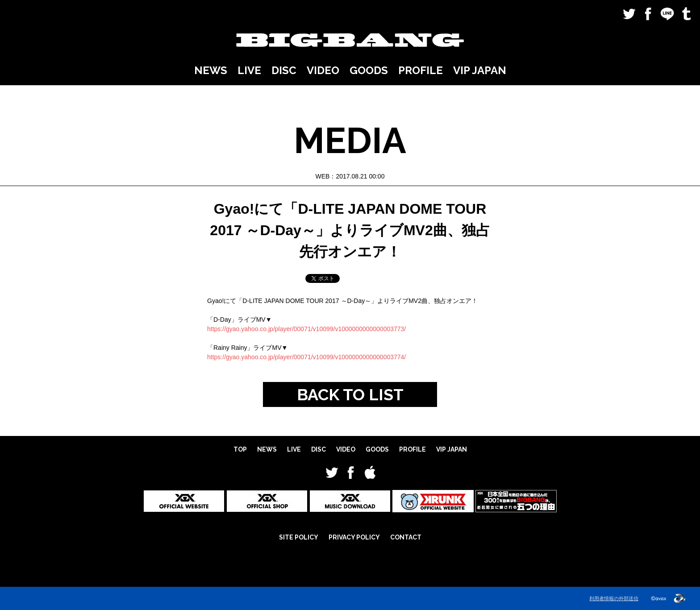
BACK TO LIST (350, 394)
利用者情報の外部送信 (614, 598)
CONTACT (406, 537)
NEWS (211, 70)
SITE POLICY (299, 537)
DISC (284, 70)
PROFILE (421, 70)
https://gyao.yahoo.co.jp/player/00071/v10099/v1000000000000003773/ (306, 329)
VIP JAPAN (480, 70)
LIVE (249, 70)
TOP (240, 449)
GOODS (369, 70)
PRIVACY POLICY (354, 537)
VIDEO (323, 70)
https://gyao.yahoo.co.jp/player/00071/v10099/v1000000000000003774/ (306, 357)
